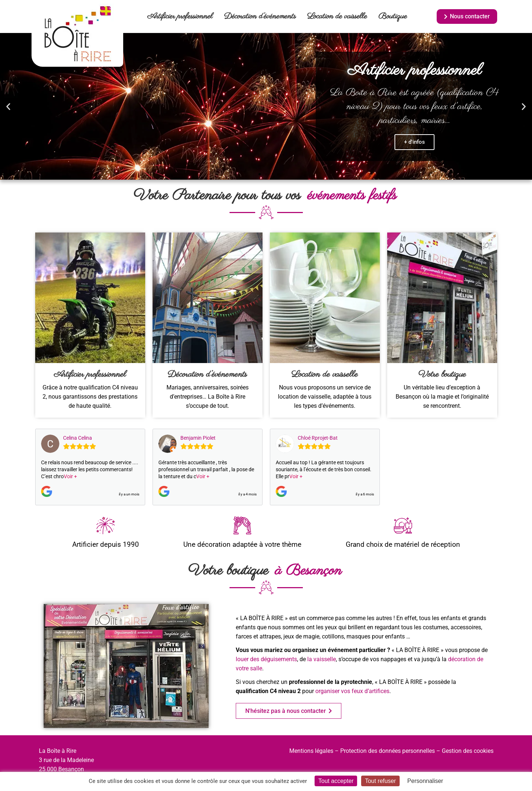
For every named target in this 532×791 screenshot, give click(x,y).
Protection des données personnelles (388, 751)
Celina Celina (78, 438)
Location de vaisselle (337, 17)
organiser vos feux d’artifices (352, 691)
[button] (8, 107)
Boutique (393, 17)
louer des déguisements (266, 659)
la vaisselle (322, 659)
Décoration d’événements (260, 17)
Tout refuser (380, 781)
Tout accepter (336, 781)
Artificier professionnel (180, 17)
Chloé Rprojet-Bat (318, 438)
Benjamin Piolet (198, 438)
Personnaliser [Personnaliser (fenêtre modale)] (425, 781)
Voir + (70, 476)
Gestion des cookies (468, 751)
